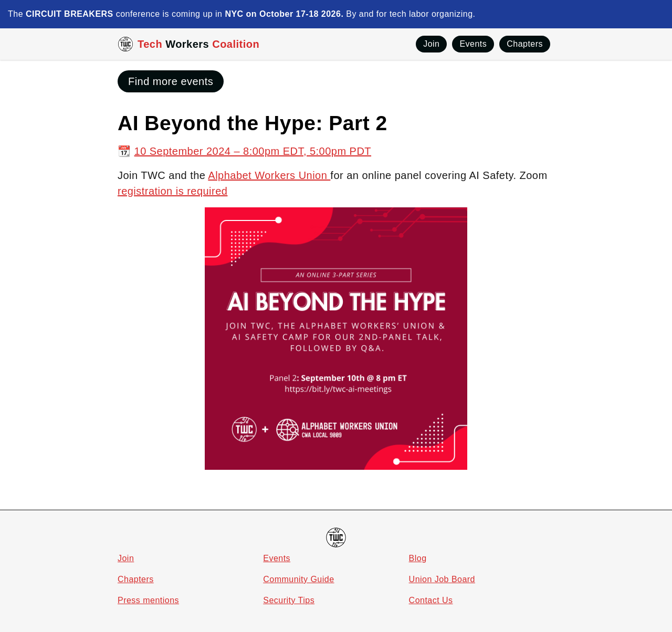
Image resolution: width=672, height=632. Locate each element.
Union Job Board (442, 579)
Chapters (136, 579)
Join (126, 558)
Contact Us (431, 600)
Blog (418, 558)
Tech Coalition (198, 44)
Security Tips (289, 600)
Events (277, 558)
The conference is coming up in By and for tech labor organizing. (241, 14)
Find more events (171, 81)
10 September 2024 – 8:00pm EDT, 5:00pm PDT (253, 151)
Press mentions (148, 600)
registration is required (172, 191)
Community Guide (298, 579)
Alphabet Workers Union (269, 175)
